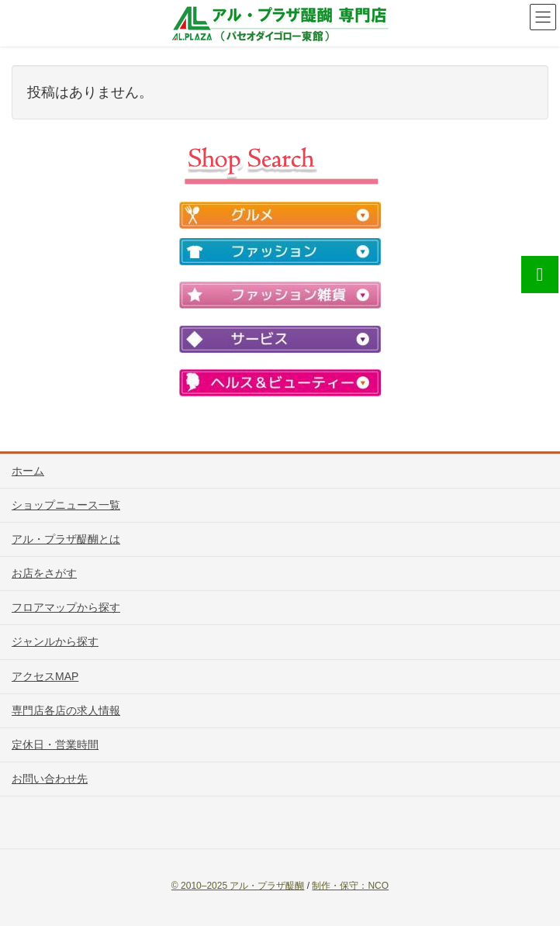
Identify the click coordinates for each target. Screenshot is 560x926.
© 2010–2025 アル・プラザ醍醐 (238, 886)
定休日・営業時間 (55, 745)
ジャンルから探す (55, 641)
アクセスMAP (45, 676)
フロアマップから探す (66, 607)
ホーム (28, 471)
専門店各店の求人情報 (66, 710)
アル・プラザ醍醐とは (66, 539)
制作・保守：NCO (350, 886)
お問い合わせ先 (50, 779)
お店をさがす (44, 573)
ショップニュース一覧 (66, 505)
